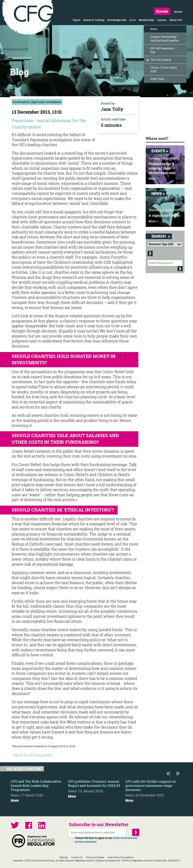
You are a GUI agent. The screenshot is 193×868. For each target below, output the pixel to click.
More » (153, 179)
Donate (162, 11)
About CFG (176, 20)
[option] (39, 790)
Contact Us (77, 857)
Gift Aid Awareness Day (162, 50)
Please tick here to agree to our (106, 840)
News (133, 20)
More (15, 801)
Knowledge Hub (117, 20)
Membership (146, 20)
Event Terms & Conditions (121, 857)
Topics (76, 20)
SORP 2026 (157, 79)
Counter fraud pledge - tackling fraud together (165, 39)
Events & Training (94, 20)
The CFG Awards (161, 60)
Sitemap (64, 857)
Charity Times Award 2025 (164, 69)
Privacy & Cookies (95, 857)
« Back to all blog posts (32, 755)
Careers (162, 20)
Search (178, 12)
